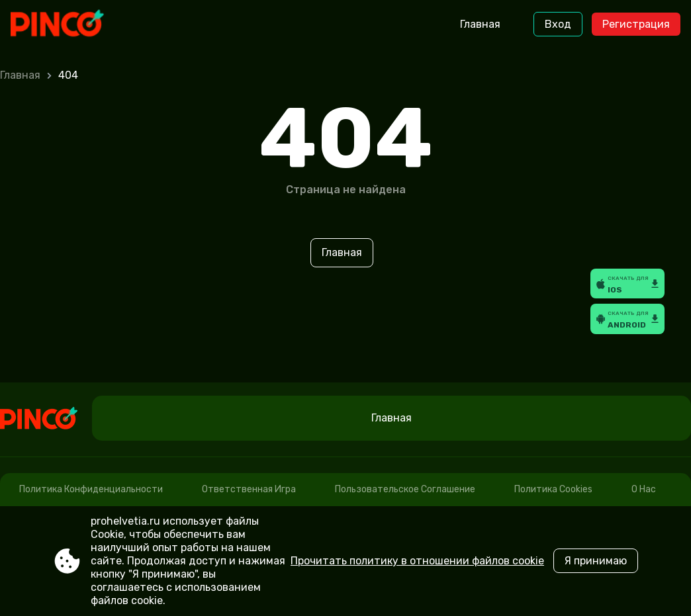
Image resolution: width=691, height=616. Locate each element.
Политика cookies (553, 489)
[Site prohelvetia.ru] (66, 24)
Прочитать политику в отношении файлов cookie (417, 561)
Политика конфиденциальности (91, 489)
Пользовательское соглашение (405, 489)
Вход (558, 24)
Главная (480, 24)
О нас (644, 489)
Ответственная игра (249, 489)
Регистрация (636, 24)
